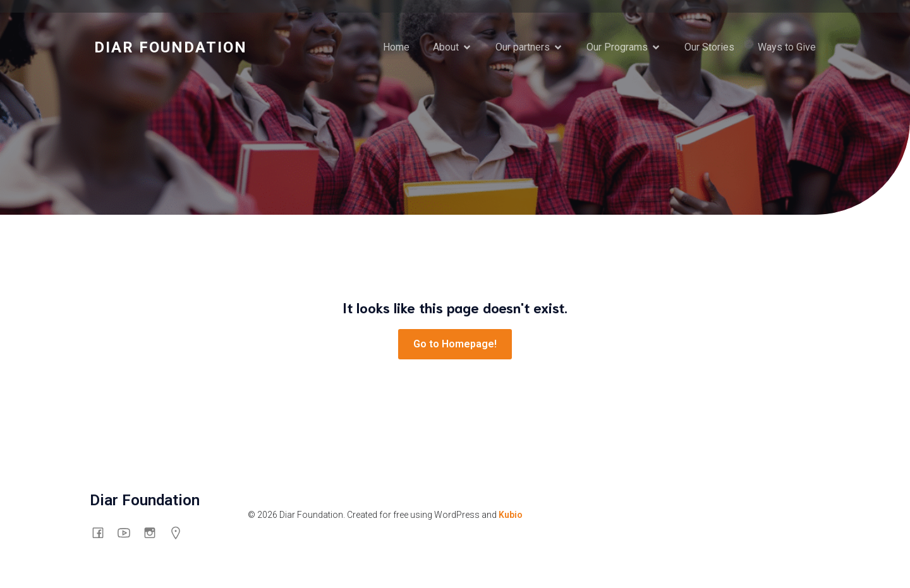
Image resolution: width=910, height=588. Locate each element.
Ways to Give (787, 47)
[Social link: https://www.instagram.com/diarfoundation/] (155, 532)
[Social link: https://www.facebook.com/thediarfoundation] (103, 532)
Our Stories (709, 47)
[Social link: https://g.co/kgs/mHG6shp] (180, 532)
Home (396, 47)
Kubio (511, 515)
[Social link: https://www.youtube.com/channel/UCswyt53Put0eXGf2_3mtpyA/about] (129, 532)
